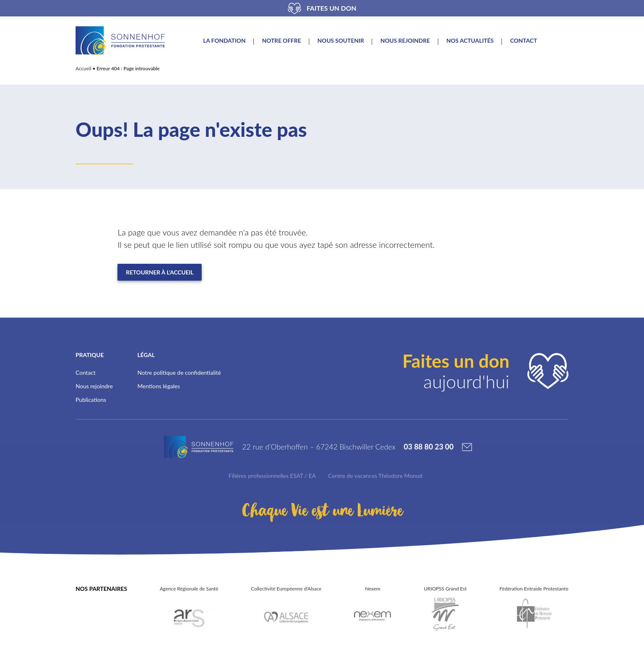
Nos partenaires (101, 589)
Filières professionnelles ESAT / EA (272, 476)
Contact (524, 41)
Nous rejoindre (405, 41)
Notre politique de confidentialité (179, 372)
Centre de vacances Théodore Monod (375, 476)
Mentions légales (159, 386)
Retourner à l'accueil (160, 272)
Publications (91, 400)
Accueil (83, 68)
